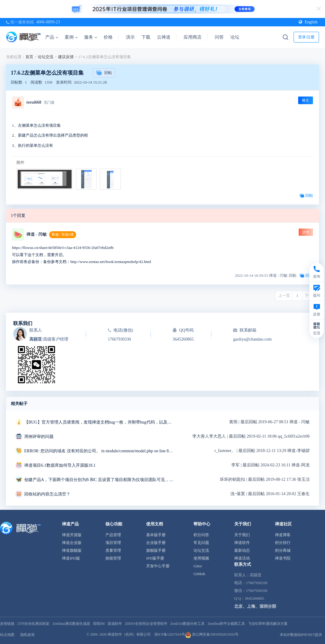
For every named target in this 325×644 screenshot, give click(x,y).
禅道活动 (242, 558)
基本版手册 (156, 535)
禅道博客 (283, 535)
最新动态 (242, 550)
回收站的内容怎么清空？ (47, 494)
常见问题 (201, 543)
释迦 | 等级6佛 (63, 235)
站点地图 (7, 635)
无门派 (49, 102)
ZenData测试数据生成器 (71, 624)
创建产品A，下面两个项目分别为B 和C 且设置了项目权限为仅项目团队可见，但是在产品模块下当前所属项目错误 (99, 480)
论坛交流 (46, 57)
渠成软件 (115, 624)
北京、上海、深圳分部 (255, 606)
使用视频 (201, 558)
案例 (71, 37)
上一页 (284, 295)
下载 (146, 37)
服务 (91, 37)
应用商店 (193, 37)
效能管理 (113, 558)
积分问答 (201, 535)
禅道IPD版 (71, 558)
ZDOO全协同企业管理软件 (146, 624)
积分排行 (283, 543)
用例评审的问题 (39, 437)
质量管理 (113, 550)
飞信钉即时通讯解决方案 (268, 624)
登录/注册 (306, 37)
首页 (29, 57)
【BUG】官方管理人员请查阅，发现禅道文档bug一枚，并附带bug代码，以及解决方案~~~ (99, 422)
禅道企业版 (72, 543)
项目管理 (113, 543)
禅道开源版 (72, 535)
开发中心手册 (158, 566)
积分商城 (283, 550)
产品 (52, 37)
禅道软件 (242, 543)
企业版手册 (156, 543)
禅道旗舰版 (72, 550)
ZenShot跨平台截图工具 (226, 624)
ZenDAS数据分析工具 (188, 624)
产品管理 (113, 535)
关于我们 (242, 535)
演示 (130, 37)
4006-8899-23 (48, 22)
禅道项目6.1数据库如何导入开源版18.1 (60, 465)
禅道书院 (283, 558)
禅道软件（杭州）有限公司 (129, 634)
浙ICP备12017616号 (170, 634)
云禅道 (164, 37)
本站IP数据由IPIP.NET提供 (301, 635)
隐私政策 (28, 635)
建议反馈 (66, 57)
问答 (219, 37)
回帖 (104, 73)
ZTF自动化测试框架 (34, 624)
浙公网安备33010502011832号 (212, 634)
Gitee (198, 566)
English (308, 22)
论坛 (235, 37)
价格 (108, 37)
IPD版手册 (155, 558)
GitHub (199, 574)
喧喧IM (99, 624)
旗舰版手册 (156, 550)
